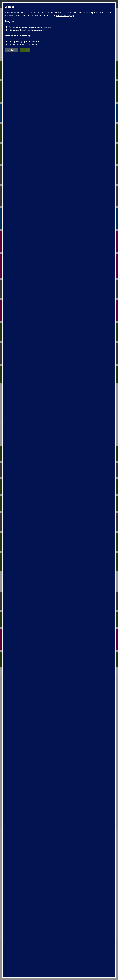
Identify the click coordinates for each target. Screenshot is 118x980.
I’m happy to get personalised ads (24, 41)
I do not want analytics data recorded (26, 30)
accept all (25, 50)
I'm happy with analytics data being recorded (30, 27)
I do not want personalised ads (23, 45)
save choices (11, 50)
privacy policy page (65, 16)
